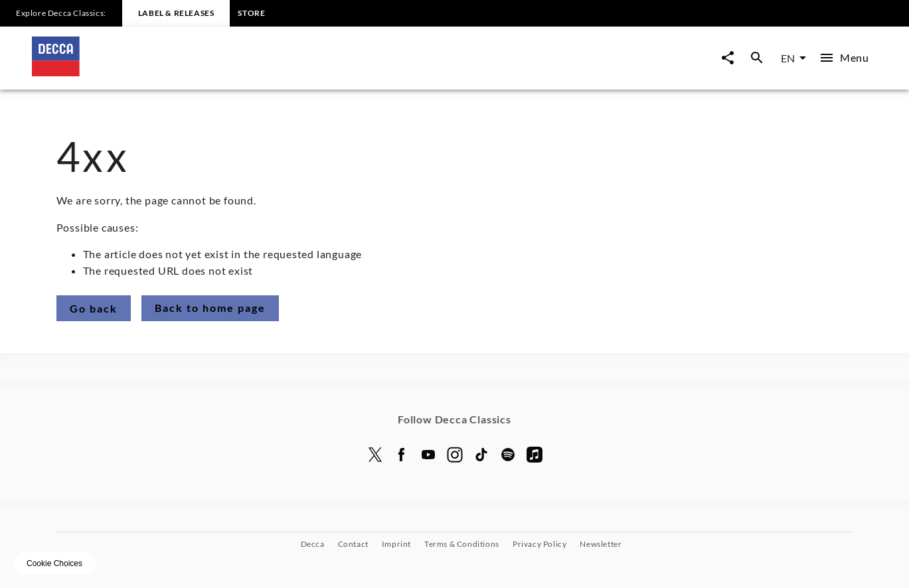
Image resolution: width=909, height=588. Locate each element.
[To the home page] (243, 72)
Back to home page (210, 308)
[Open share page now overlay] (728, 58)
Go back (94, 308)
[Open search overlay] (757, 58)
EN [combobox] (788, 58)
